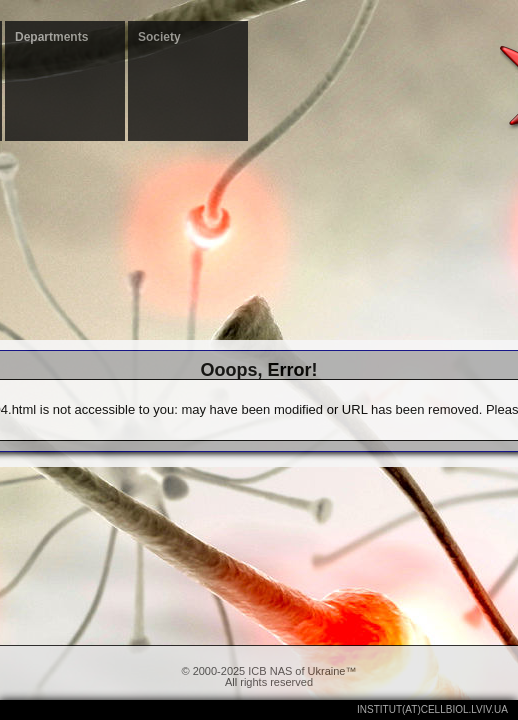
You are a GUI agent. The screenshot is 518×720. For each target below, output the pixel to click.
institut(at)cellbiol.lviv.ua (432, 709)
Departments (51, 37)
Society (159, 37)
